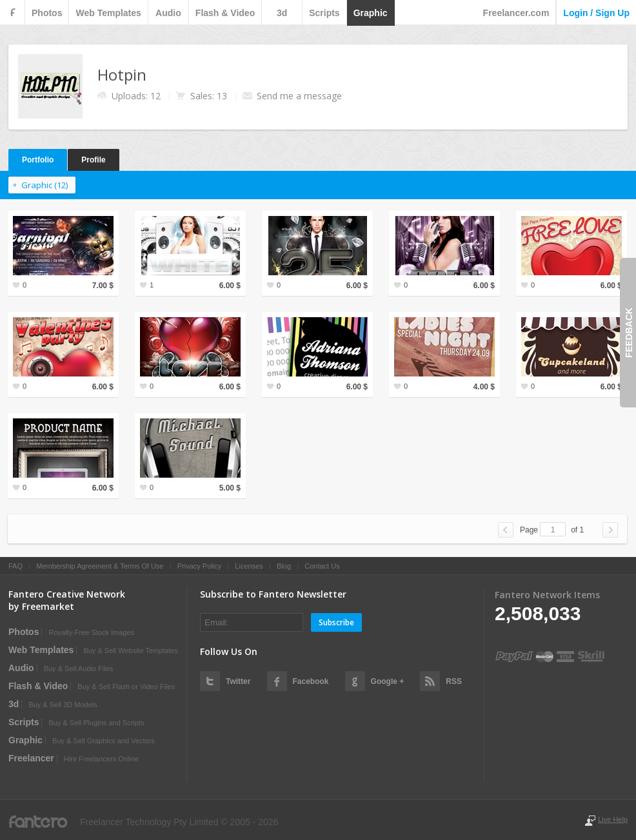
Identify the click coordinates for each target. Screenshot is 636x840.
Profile (93, 160)
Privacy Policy (199, 566)
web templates (108, 13)
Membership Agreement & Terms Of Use (100, 566)
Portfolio (38, 160)
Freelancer (31, 758)
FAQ (15, 566)
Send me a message (299, 96)
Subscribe (336, 622)
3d (282, 13)
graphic (371, 13)
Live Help (613, 819)
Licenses (249, 566)
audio (168, 13)
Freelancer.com (516, 13)
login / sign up (596, 13)
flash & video (225, 13)
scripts (324, 13)
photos (47, 13)
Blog (284, 566)
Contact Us (322, 566)
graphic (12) (45, 185)
